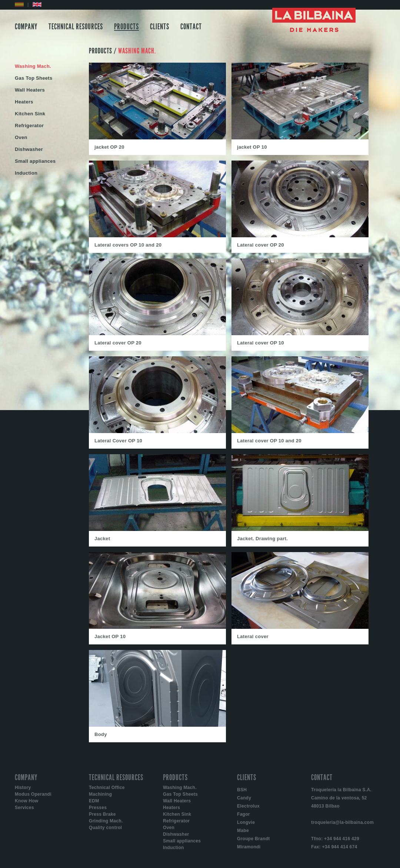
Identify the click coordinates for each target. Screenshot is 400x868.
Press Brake (102, 814)
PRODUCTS (126, 27)
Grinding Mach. (106, 821)
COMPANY (26, 27)
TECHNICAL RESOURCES (76, 27)
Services (24, 808)
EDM (94, 801)
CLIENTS (160, 27)
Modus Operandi (33, 794)
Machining (100, 794)
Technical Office (107, 788)
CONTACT (191, 27)
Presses (98, 808)
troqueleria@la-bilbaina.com (342, 822)
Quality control (105, 828)
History (23, 788)
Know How (27, 801)
